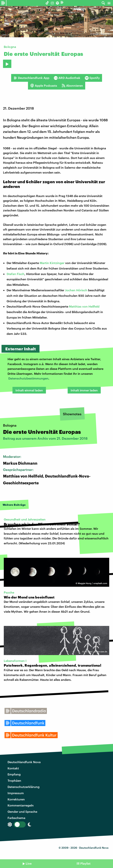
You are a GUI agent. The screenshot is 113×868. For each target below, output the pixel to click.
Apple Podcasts (44, 86)
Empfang (14, 774)
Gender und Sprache (22, 812)
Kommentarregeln (21, 805)
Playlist (85, 863)
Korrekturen (16, 799)
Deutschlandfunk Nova (24, 762)
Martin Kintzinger (52, 263)
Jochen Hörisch (76, 290)
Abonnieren (72, 86)
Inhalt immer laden (84, 390)
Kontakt (13, 768)
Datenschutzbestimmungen (28, 378)
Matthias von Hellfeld (84, 306)
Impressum (16, 793)
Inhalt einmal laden (29, 390)
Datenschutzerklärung (24, 787)
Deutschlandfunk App (31, 78)
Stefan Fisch (15, 274)
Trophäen (14, 780)
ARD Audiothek (67, 78)
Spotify (92, 78)
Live (29, 863)
